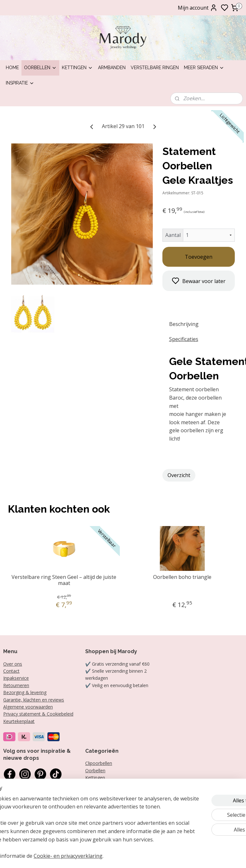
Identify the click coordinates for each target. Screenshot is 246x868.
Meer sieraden (204, 68)
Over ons (13, 664)
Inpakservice (16, 678)
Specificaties (184, 339)
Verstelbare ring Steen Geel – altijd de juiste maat (64, 580)
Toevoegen (199, 257)
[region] (81, 815)
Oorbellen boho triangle (182, 577)
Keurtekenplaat (19, 721)
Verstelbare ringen (155, 68)
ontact (13, 671)
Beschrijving (184, 324)
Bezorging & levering (25, 692)
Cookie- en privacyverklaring (118, 856)
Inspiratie (20, 83)
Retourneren (16, 685)
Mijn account (198, 8)
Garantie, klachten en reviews (34, 700)
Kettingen (77, 68)
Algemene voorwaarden (28, 707)
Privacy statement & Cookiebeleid (38, 714)
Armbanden (112, 68)
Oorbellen (40, 68)
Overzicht (179, 475)
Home (12, 68)
